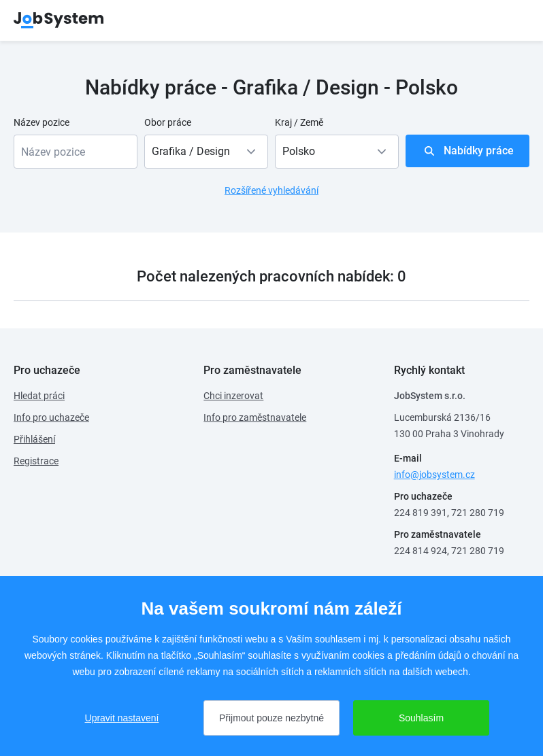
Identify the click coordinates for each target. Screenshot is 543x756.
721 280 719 (478, 513)
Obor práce (168, 122)
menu (512, 20)
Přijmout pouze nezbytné (271, 718)
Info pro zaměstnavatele (255, 417)
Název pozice (42, 122)
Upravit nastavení (122, 718)
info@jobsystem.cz (434, 475)
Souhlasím (421, 718)
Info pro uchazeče (51, 417)
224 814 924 (421, 551)
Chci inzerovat (233, 396)
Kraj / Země (299, 122)
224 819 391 (421, 513)
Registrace (36, 461)
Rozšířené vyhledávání (271, 190)
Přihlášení (34, 439)
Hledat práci (39, 396)
